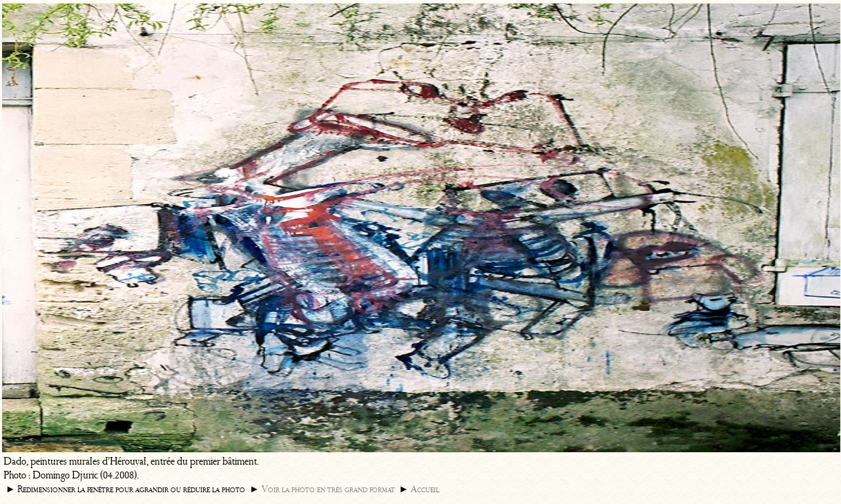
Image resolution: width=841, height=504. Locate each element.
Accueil (425, 489)
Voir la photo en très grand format (328, 489)
